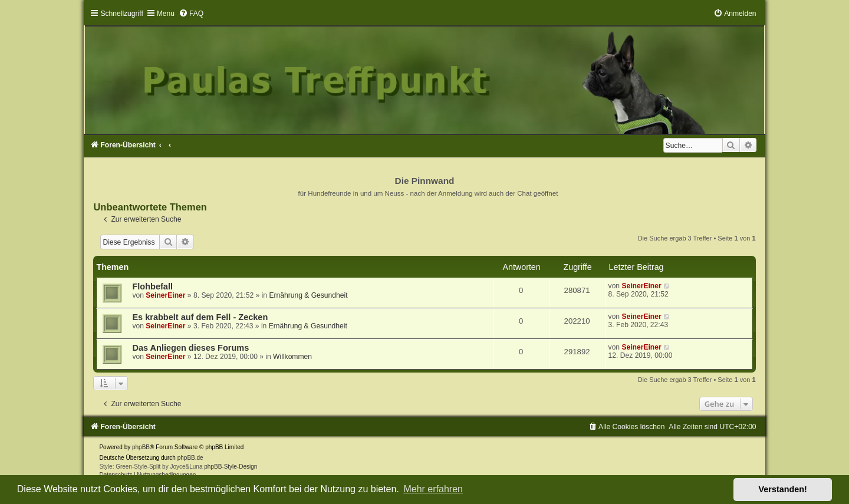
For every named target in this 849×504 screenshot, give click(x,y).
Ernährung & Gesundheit (308, 295)
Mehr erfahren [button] (433, 489)
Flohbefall (152, 286)
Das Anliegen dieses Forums (190, 348)
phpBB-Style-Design (231, 467)
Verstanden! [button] (783, 489)
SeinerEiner (165, 295)
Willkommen (292, 357)
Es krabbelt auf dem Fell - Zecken (200, 317)
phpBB (141, 447)
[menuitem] (191, 14)
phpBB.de (190, 458)
